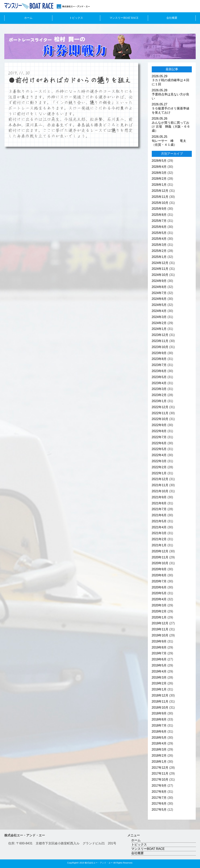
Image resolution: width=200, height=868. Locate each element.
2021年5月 (159, 521)
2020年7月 (159, 581)
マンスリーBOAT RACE (124, 18)
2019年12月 (160, 623)
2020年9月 (159, 569)
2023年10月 (160, 347)
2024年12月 (160, 263)
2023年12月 (160, 335)
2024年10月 (160, 275)
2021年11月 (160, 485)
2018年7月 (159, 725)
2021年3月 (159, 533)
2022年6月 (159, 443)
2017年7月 (159, 798)
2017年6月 (159, 804)
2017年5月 (159, 810)
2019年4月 (159, 671)
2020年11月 (160, 557)
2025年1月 (159, 257)
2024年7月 (159, 293)
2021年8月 (159, 503)
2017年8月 (159, 792)
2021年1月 (159, 545)
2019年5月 (159, 665)
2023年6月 (159, 371)
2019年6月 (159, 659)
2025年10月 (160, 203)
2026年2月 (159, 179)
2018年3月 (159, 749)
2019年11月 (160, 629)
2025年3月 (159, 245)
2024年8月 (159, 287)
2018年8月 (159, 719)
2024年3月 (159, 317)
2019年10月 (160, 635)
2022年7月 (159, 437)
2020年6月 (159, 587)
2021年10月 (160, 491)
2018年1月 (159, 762)
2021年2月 (159, 539)
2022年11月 (160, 413)
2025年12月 (160, 191)
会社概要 (172, 18)
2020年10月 (160, 563)
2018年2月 (159, 756)
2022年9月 (159, 425)
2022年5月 (159, 449)
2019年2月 (159, 683)
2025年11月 (160, 197)
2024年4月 (159, 311)
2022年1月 (159, 473)
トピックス (76, 18)
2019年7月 (159, 653)
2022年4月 (159, 455)
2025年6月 (159, 227)
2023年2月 (159, 395)
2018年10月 (160, 708)
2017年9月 (159, 786)
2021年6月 (159, 515)
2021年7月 (159, 509)
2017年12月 (160, 768)
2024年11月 (160, 269)
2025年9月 (159, 209)
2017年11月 (160, 773)
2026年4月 (159, 167)
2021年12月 (160, 479)
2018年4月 (159, 743)
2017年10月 (160, 780)
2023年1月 (159, 401)
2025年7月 (159, 221)
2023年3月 (159, 389)
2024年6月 (159, 299)
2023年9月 (159, 353)
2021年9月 (159, 497)
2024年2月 (159, 323)
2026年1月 (159, 185)
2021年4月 (159, 527)
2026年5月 (159, 161)
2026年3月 (159, 173)
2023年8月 (159, 359)
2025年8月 (159, 215)
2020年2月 (159, 611)
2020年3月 (159, 605)
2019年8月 (159, 647)
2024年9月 (159, 281)
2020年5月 (159, 593)
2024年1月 (159, 329)
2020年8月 (159, 575)
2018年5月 (159, 738)
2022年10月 (160, 419)
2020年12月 (160, 551)
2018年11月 (160, 701)
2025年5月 (159, 233)
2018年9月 (159, 713)
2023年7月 (159, 365)
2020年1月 (159, 617)
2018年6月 (159, 732)
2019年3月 (159, 677)
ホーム (28, 18)
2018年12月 (160, 695)
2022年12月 (160, 407)
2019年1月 (159, 689)
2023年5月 (159, 377)
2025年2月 (159, 251)
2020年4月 (159, 599)
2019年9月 (159, 641)
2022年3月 (159, 461)
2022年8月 (159, 431)
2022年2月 (159, 467)
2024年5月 (159, 305)
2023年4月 (159, 383)
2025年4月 (159, 239)
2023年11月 (160, 341)
